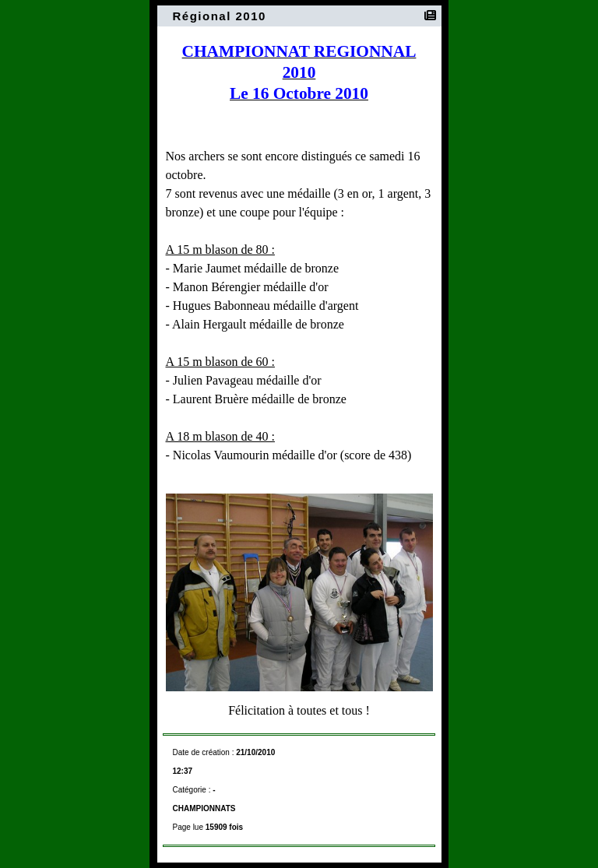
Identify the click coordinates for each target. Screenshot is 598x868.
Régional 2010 (222, 16)
